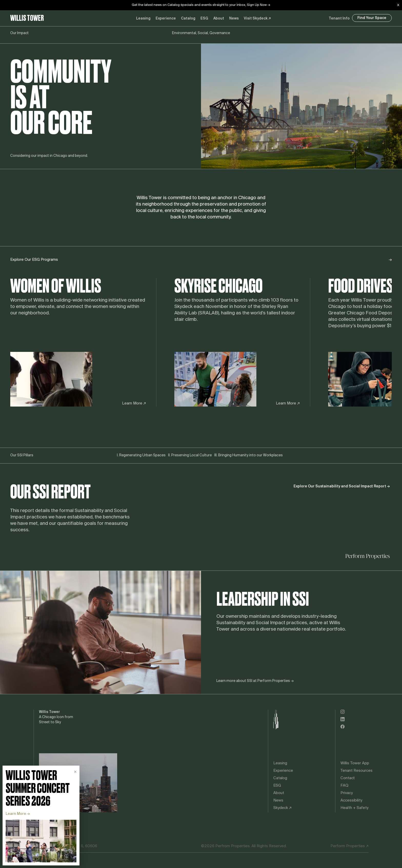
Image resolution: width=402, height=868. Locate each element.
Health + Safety (354, 808)
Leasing (143, 19)
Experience (283, 771)
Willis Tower (27, 18)
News (234, 19)
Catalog (188, 19)
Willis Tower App (355, 763)
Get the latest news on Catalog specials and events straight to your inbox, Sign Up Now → (201, 5)
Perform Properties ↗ (349, 846)
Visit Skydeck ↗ (257, 19)
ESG (204, 19)
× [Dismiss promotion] (75, 772)
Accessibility (351, 801)
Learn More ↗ (134, 403)
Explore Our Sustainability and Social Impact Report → (342, 486)
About (219, 19)
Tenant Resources (356, 771)
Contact (348, 778)
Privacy (347, 793)
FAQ (344, 786)
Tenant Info (339, 19)
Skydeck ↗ (282, 808)
